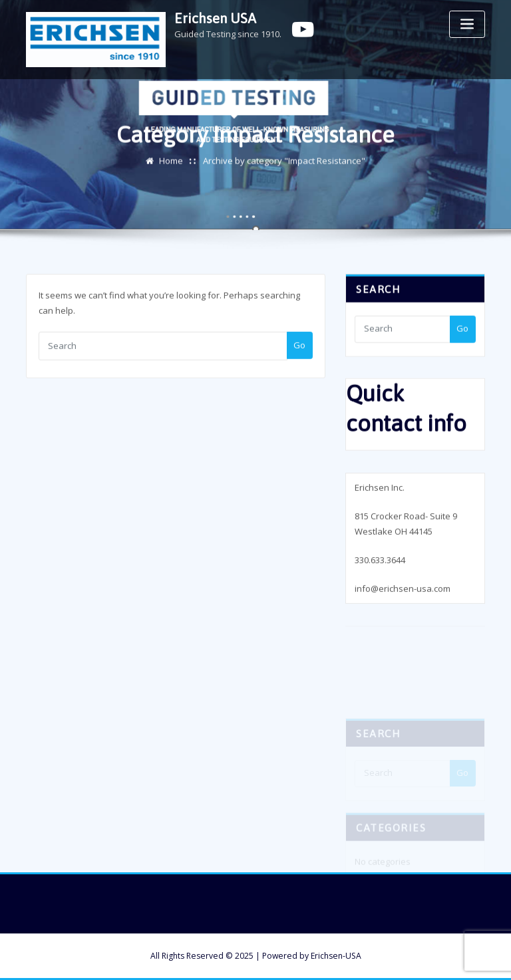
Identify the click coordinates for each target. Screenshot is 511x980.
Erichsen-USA (336, 956)
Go (299, 348)
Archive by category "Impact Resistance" (284, 162)
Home (171, 162)
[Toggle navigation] (467, 24)
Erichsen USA (215, 18)
